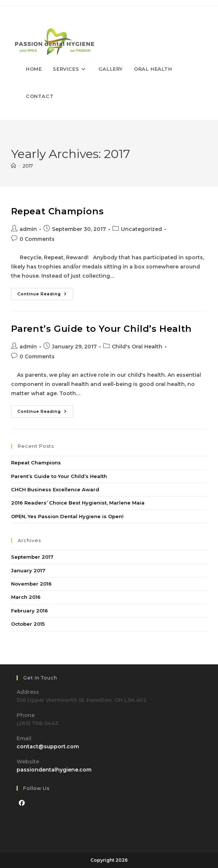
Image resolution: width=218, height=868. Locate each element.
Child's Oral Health (137, 347)
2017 (28, 166)
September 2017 (32, 557)
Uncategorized (141, 229)
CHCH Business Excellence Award (55, 489)
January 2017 (28, 570)
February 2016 (30, 611)
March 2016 (26, 597)
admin (28, 229)
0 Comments (37, 239)
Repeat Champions (58, 211)
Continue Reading (45, 296)
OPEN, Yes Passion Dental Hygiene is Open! (67, 516)
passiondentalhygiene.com (54, 770)
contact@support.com (48, 746)
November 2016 (31, 584)
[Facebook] (22, 803)
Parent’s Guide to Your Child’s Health (101, 329)
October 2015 (28, 624)
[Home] (13, 166)
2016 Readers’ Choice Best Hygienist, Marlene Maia (78, 503)
